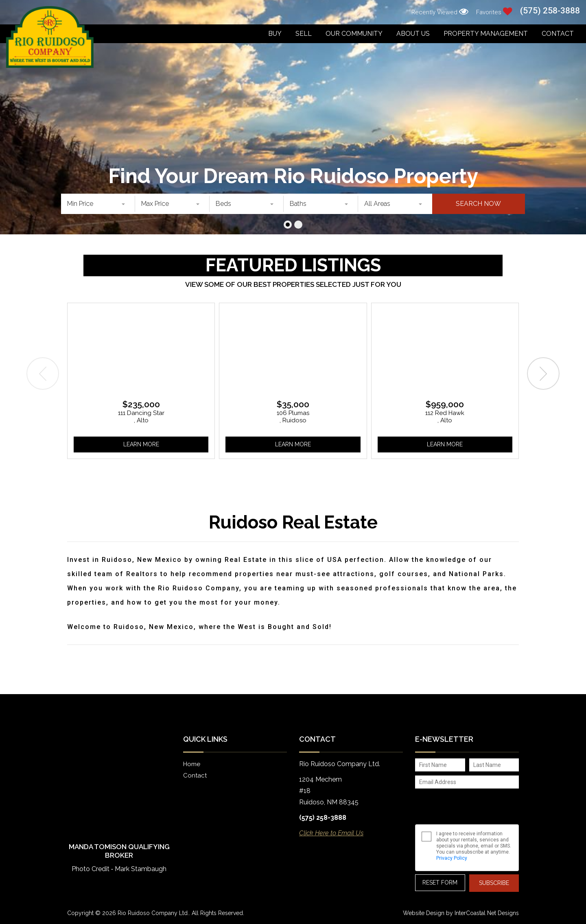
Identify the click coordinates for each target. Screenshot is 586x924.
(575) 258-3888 (550, 11)
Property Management (486, 34)
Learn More (141, 444)
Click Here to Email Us (331, 833)
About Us (413, 34)
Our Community (354, 34)
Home (192, 764)
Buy (275, 34)
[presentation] (43, 374)
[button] (288, 225)
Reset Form (440, 882)
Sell (304, 34)
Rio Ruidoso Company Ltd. (50, 37)
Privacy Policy (452, 858)
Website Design (424, 913)
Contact (558, 34)
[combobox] (98, 204)
